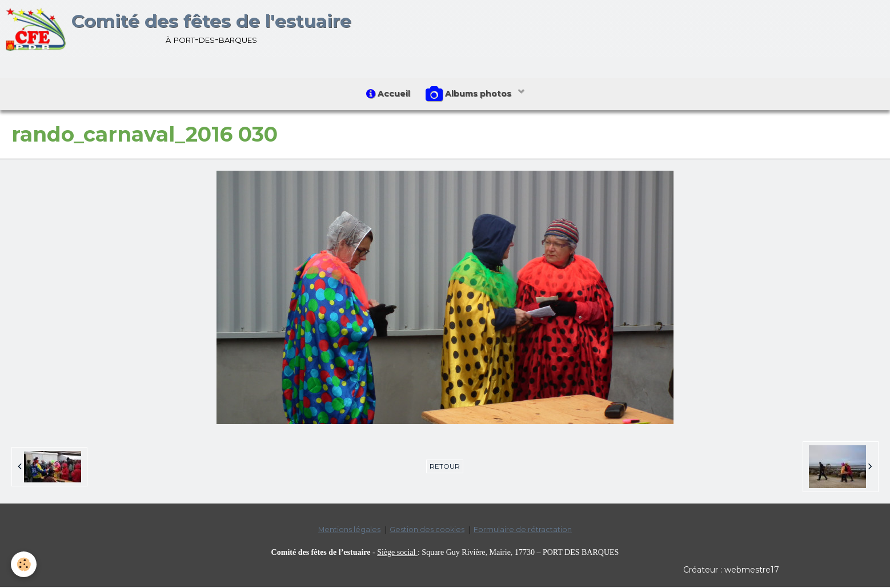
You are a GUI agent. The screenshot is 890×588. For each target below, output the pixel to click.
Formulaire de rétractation (523, 531)
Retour (445, 468)
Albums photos (471, 95)
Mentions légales (349, 531)
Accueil (388, 94)
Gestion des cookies (427, 531)
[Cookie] (24, 564)
